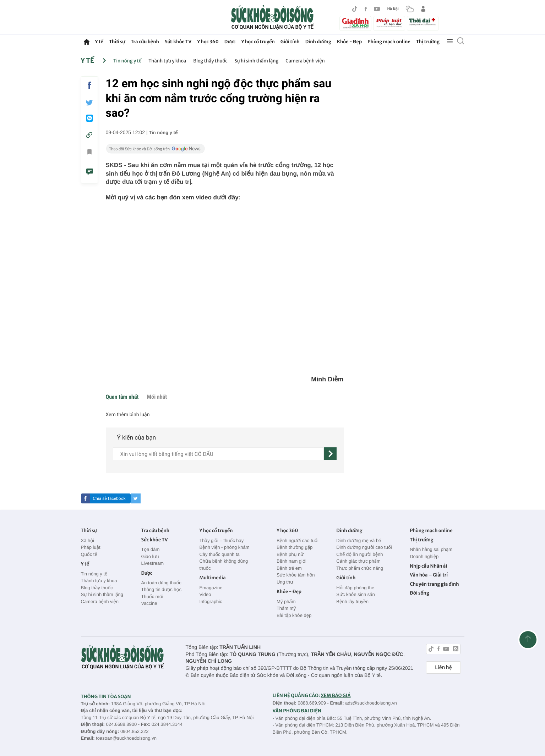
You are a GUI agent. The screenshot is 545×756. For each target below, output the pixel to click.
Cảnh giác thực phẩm (358, 561)
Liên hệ (443, 667)
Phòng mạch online (389, 42)
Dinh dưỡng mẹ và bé (359, 540)
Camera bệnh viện (305, 61)
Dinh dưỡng (318, 42)
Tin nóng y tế (127, 61)
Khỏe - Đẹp (349, 42)
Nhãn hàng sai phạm (431, 549)
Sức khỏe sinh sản (355, 594)
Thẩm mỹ (286, 608)
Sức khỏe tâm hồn (296, 575)
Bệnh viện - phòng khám (224, 547)
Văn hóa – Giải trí (429, 575)
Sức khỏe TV (178, 42)
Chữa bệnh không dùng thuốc (224, 565)
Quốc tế (89, 554)
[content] (218, 454)
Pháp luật (91, 547)
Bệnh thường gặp (295, 547)
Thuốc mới (152, 597)
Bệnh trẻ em (289, 568)
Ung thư (285, 582)
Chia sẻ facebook (109, 498)
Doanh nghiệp (424, 556)
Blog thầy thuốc (210, 61)
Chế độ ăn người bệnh (359, 554)
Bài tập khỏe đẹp (294, 615)
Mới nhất (157, 397)
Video (205, 594)
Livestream (152, 563)
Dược (230, 42)
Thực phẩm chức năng (360, 568)
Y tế (99, 42)
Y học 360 (208, 42)
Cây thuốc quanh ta (219, 554)
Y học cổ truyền (258, 42)
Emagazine (211, 588)
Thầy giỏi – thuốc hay (221, 540)
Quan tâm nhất (122, 397)
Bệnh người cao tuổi (298, 540)
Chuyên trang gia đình (434, 584)
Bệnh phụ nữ (290, 554)
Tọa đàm (150, 549)
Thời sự (117, 42)
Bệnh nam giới (291, 561)
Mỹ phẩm (286, 602)
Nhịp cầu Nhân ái (428, 566)
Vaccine (149, 603)
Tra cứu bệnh (145, 42)
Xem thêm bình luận (128, 415)
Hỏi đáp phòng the (355, 588)
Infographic (211, 602)
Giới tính (290, 42)
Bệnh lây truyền (352, 602)
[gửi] (330, 454)
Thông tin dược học (161, 589)
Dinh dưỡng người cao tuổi (364, 547)
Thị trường (428, 42)
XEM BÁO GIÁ (336, 696)
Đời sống (419, 593)
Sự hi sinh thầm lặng (257, 61)
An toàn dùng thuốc (161, 583)
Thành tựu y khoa (167, 61)
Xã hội (88, 540)
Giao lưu (150, 556)
